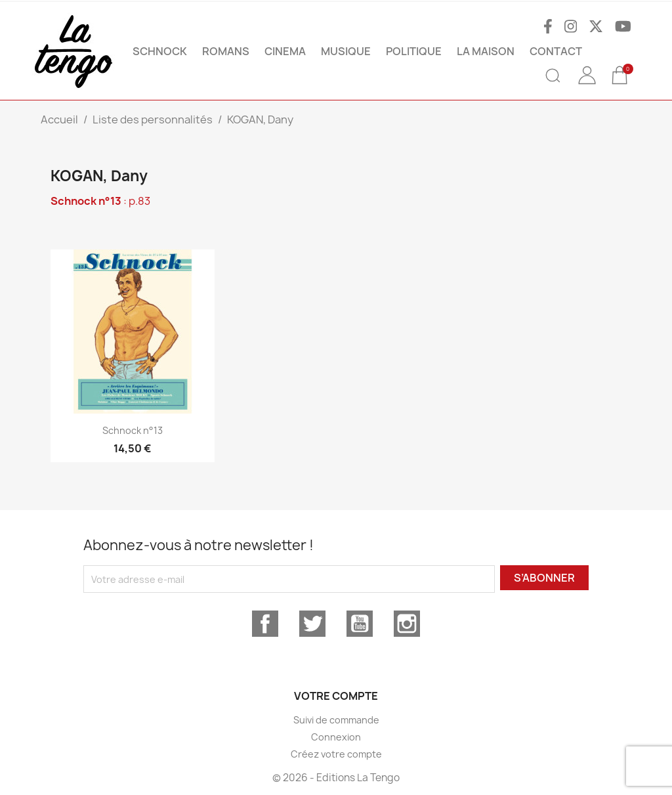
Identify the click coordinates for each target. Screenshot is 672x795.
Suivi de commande (336, 720)
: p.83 (100, 201)
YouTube (360, 624)
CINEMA (285, 51)
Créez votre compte (336, 754)
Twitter (312, 624)
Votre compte (336, 696)
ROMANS (226, 51)
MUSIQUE (346, 51)
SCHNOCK (160, 51)
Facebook (265, 624)
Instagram (407, 624)
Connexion (336, 737)
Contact (556, 51)
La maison (486, 51)
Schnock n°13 (133, 430)
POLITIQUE (414, 51)
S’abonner (544, 578)
